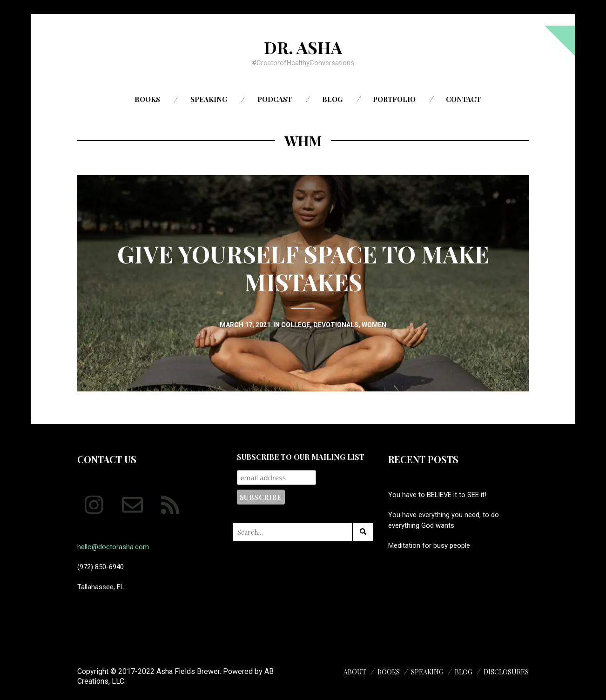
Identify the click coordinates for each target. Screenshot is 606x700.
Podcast (275, 99)
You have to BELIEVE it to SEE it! (437, 495)
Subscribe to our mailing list (301, 457)
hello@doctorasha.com (113, 547)
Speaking (209, 99)
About (355, 672)
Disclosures (506, 672)
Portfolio (394, 99)
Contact (463, 99)
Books (147, 99)
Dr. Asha (303, 47)
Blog (332, 99)
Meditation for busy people (429, 545)
